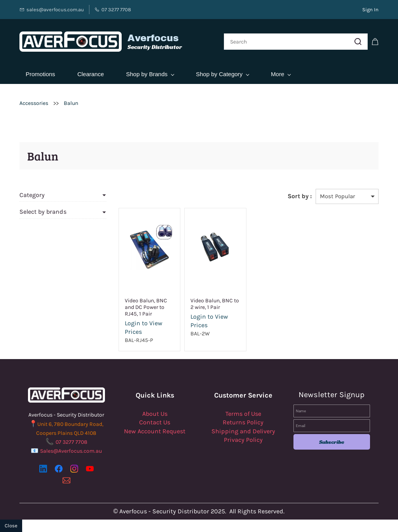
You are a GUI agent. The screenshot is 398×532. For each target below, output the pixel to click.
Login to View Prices (144, 327)
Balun (71, 103)
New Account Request (155, 431)
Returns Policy (243, 422)
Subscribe (332, 442)
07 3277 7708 (72, 442)
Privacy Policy (243, 440)
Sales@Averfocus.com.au (71, 451)
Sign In (370, 10)
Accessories (34, 103)
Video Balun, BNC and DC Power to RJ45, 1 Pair (146, 307)
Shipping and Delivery (243, 431)
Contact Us (155, 422)
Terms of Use (243, 414)
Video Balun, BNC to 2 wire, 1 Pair (215, 304)
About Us (155, 414)
